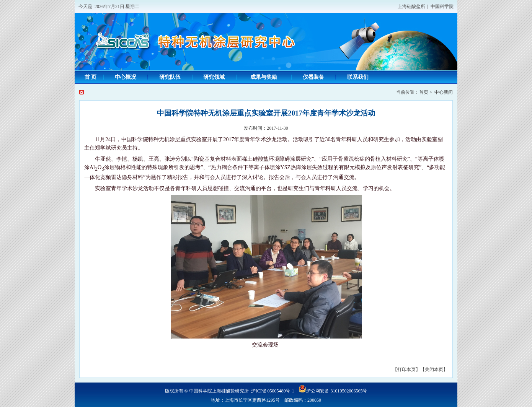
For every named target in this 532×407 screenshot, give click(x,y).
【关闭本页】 (434, 370)
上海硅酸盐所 (411, 7)
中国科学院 (442, 7)
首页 (424, 92)
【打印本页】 (406, 370)
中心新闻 (444, 92)
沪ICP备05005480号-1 (273, 391)
